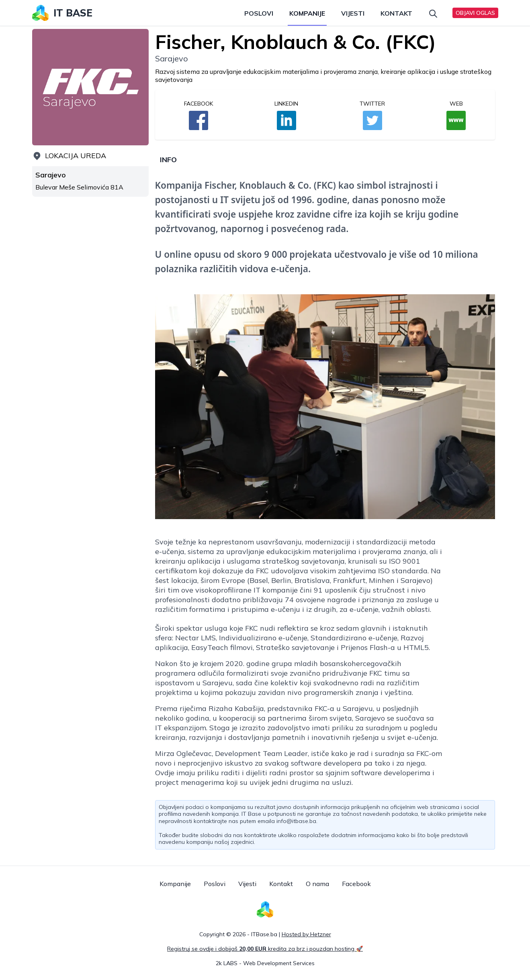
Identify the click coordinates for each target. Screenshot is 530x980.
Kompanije (307, 13)
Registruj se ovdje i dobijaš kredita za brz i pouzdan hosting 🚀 (265, 949)
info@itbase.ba (296, 821)
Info (168, 160)
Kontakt (396, 13)
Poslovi (259, 13)
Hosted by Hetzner (306, 934)
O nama (317, 884)
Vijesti (353, 13)
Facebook (356, 884)
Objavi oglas (475, 13)
